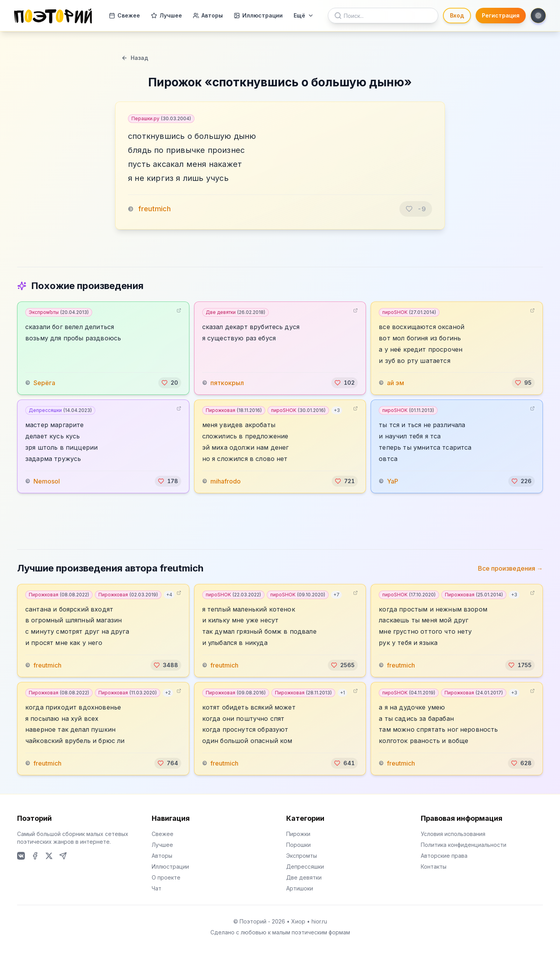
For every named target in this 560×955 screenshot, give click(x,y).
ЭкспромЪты (59, 312)
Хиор (298, 921)
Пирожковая (234, 410)
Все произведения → (510, 568)
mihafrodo (226, 481)
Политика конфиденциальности (464, 845)
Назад (135, 58)
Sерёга (44, 383)
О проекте (166, 877)
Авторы (208, 15)
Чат (157, 888)
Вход (457, 15)
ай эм (395, 383)
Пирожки (298, 834)
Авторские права (444, 856)
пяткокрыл (227, 383)
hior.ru (319, 921)
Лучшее (166, 15)
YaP (393, 481)
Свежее (124, 15)
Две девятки (235, 312)
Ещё (304, 15)
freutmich (154, 209)
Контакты (434, 867)
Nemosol (47, 481)
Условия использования (453, 834)
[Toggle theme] (538, 16)
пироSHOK (409, 312)
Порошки (298, 845)
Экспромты (302, 856)
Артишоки (300, 888)
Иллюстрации (258, 15)
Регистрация (501, 15)
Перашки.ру (161, 118)
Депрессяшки (60, 410)
